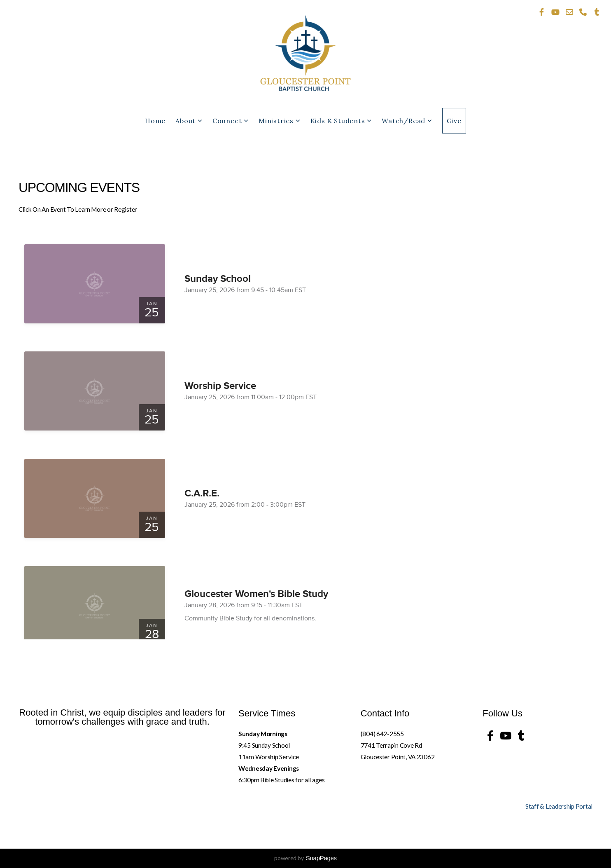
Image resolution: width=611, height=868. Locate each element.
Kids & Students (341, 121)
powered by (305, 858)
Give (454, 121)
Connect (231, 121)
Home (155, 121)
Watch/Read (407, 121)
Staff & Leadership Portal (559, 806)
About (189, 121)
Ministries (280, 121)
